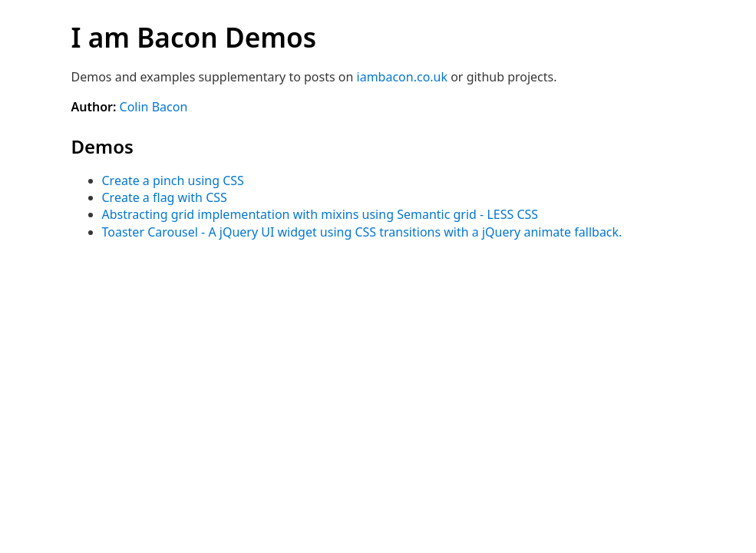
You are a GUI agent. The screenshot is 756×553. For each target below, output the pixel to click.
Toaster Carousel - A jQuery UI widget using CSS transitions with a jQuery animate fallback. (362, 232)
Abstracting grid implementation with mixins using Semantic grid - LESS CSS (320, 214)
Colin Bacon (154, 107)
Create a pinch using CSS (173, 180)
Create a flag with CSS (165, 197)
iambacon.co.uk (403, 77)
